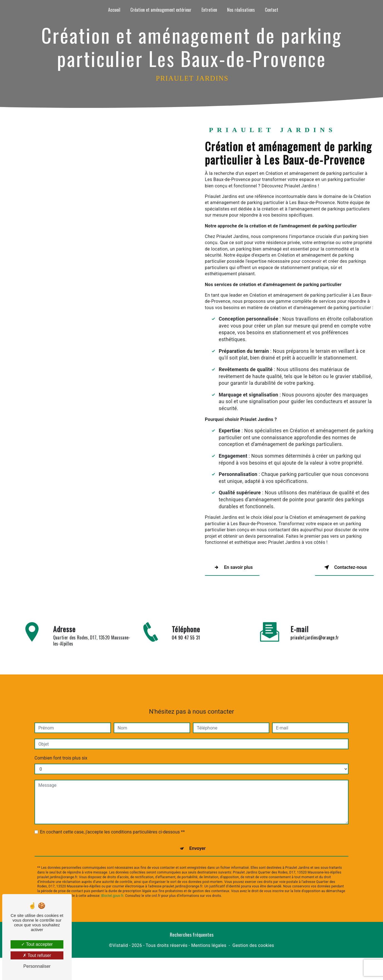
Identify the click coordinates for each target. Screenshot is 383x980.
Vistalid (120, 949)
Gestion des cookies (253, 949)
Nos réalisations (241, 10)
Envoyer (198, 823)
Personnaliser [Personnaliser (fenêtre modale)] (37, 966)
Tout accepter (37, 944)
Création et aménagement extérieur (161, 10)
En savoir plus (239, 567)
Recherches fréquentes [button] (192, 938)
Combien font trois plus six (61, 731)
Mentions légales (209, 949)
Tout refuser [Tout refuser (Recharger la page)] (37, 955)
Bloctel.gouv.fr (112, 872)
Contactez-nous (337, 567)
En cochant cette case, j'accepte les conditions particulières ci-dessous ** (112, 805)
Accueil (114, 10)
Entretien (209, 10)
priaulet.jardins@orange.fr (315, 610)
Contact (272, 10)
